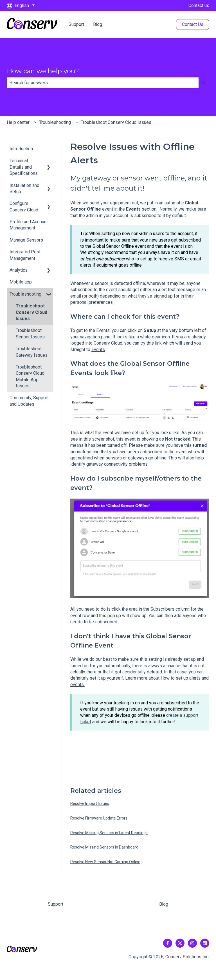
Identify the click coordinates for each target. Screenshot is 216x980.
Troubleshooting (55, 122)
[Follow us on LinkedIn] (205, 943)
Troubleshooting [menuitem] (25, 294)
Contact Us (193, 24)
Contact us (199, 5)
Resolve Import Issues (90, 803)
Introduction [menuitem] (21, 149)
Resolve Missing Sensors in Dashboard (104, 847)
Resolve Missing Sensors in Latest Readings (109, 833)
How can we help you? (43, 71)
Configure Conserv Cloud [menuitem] (24, 207)
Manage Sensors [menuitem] (26, 240)
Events (98, 350)
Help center (18, 122)
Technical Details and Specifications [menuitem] (24, 167)
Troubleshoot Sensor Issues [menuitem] (30, 333)
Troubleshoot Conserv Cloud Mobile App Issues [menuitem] (30, 376)
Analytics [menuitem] (19, 270)
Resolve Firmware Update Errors (99, 818)
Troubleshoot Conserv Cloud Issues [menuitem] (31, 312)
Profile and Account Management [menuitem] (29, 225)
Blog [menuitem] (164, 904)
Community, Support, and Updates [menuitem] (30, 401)
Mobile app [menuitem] (21, 282)
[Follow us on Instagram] (192, 943)
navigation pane (95, 337)
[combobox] (103, 83)
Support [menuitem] (56, 904)
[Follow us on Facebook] (168, 943)
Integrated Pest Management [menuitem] (25, 255)
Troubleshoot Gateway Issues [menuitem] (32, 352)
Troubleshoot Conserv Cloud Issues (116, 122)
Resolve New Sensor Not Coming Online (105, 862)
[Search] (204, 83)
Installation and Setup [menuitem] (24, 188)
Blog (98, 24)
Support (76, 24)
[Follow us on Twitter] (180, 943)
